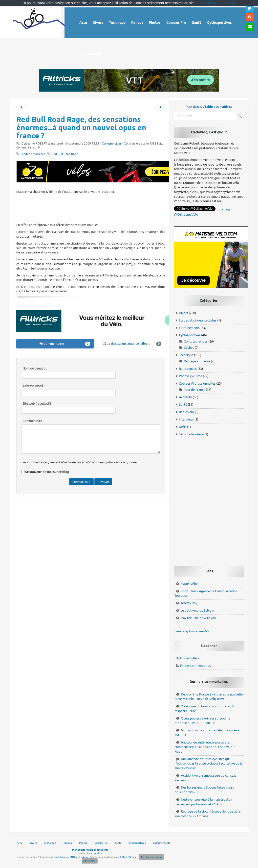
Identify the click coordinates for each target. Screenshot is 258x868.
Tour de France (194, 390)
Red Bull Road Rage (65, 154)
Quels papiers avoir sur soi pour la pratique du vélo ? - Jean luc (202, 721)
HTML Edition (79, 857)
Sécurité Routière (191, 434)
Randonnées (188, 369)
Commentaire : (33, 421)
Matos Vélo (189, 584)
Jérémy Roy (189, 603)
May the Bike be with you (198, 618)
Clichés (189, 348)
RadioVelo (186, 412)
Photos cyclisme (191, 376)
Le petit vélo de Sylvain (197, 610)
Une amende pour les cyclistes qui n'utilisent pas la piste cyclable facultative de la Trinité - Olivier (209, 764)
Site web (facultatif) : (37, 404)
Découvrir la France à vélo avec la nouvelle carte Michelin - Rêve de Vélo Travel (209, 697)
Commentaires (65, 344)
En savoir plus (208, 3)
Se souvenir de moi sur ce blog (47, 472)
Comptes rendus (196, 341)
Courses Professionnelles (197, 384)
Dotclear (98, 854)
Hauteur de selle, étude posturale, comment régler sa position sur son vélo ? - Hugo (205, 747)
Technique (186, 355)
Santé (183, 405)
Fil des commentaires (195, 666)
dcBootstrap (58, 857)
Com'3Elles (128, 857)
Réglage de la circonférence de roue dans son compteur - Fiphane (208, 814)
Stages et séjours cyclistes (198, 320)
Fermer (231, 3)
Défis (183, 427)
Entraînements (189, 328)
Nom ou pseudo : (35, 369)
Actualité (185, 397)
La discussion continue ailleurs (132, 344)
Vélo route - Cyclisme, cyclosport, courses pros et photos (39, 22)
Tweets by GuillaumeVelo (192, 631)
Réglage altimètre (197, 361)
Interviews (186, 419)
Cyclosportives (112, 144)
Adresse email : (33, 386)
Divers (183, 313)
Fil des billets (190, 658)
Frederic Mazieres (33, 154)
